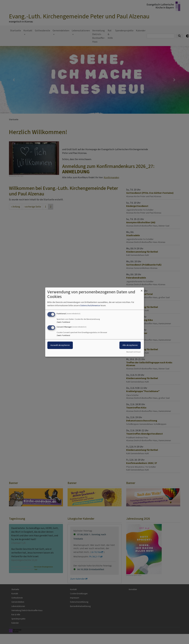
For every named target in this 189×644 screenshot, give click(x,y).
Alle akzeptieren (130, 345)
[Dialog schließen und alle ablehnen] (142, 289)
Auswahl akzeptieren (60, 345)
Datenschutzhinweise (90, 305)
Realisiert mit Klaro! (133, 352)
